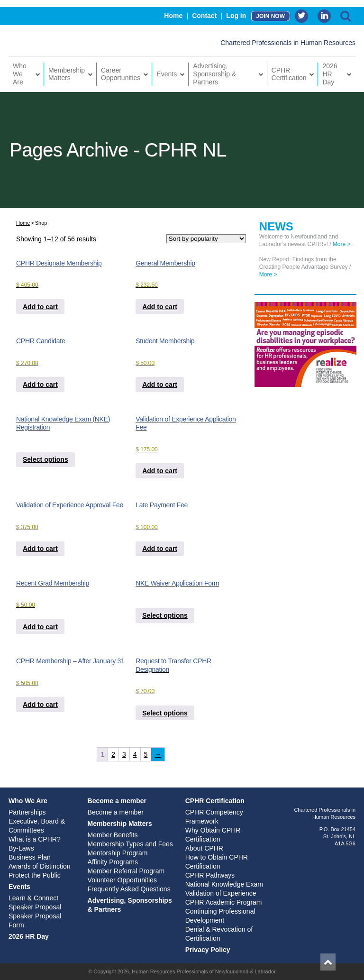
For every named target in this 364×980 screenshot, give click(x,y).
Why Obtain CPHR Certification (213, 835)
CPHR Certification (289, 74)
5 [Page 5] (146, 754)
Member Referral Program (126, 871)
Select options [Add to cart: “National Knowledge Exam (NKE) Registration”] (45, 459)
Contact (204, 16)
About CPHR (204, 848)
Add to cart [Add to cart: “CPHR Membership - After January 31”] (40, 705)
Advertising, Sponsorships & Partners (130, 905)
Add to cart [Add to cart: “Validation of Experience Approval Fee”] (40, 549)
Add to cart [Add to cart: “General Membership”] (160, 307)
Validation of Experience (221, 893)
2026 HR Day (330, 74)
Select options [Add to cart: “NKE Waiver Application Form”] (165, 615)
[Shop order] (206, 239)
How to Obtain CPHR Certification (217, 862)
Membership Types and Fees (130, 844)
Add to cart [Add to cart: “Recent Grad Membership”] (40, 627)
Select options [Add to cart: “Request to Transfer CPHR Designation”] (165, 713)
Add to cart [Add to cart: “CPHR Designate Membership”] (40, 307)
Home (173, 16)
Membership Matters (67, 74)
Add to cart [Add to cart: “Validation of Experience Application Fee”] (160, 471)
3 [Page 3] (124, 754)
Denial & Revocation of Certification (219, 934)
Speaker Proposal (35, 907)
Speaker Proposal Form (35, 920)
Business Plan (30, 857)
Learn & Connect (33, 898)
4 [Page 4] (135, 754)
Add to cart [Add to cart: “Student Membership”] (160, 385)
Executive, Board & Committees (37, 826)
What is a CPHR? (35, 839)
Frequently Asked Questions (129, 889)
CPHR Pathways (210, 875)
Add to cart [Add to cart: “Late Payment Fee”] (160, 549)
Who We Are (20, 74)
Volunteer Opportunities (122, 880)
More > (342, 244)
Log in (236, 16)
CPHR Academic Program (224, 902)
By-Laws (21, 848)
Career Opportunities (121, 74)
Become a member (117, 801)
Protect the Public (35, 875)
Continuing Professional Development (220, 916)
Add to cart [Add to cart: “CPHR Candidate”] (40, 385)
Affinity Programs (113, 862)
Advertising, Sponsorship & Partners (214, 74)
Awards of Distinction (39, 866)
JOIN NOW (270, 16)
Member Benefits (113, 835)
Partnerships (27, 812)
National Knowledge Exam (224, 884)
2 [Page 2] (113, 754)
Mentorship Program (118, 853)
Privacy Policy (208, 950)
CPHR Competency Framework (214, 817)
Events (167, 74)
